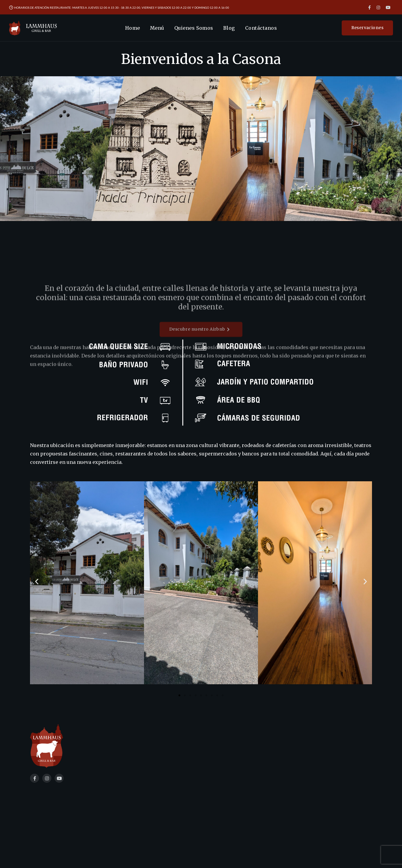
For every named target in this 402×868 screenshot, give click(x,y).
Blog (229, 28)
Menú (157, 28)
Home (133, 28)
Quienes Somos (194, 28)
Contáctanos (261, 28)
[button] (37, 582)
